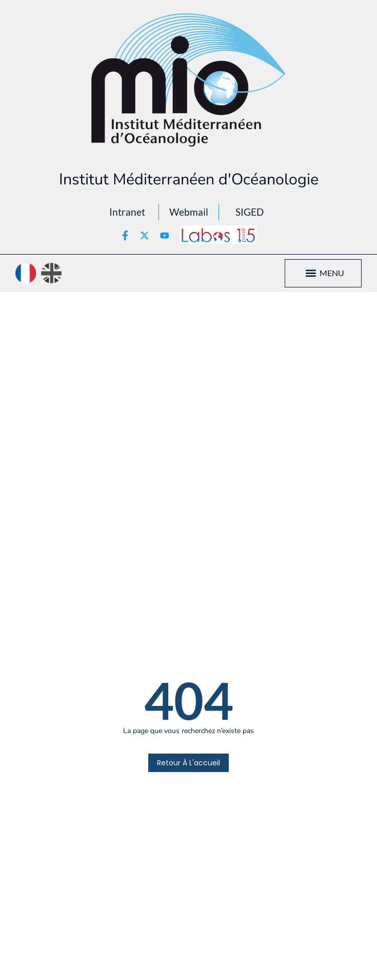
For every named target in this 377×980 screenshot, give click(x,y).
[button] (311, 273)
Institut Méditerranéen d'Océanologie (189, 179)
